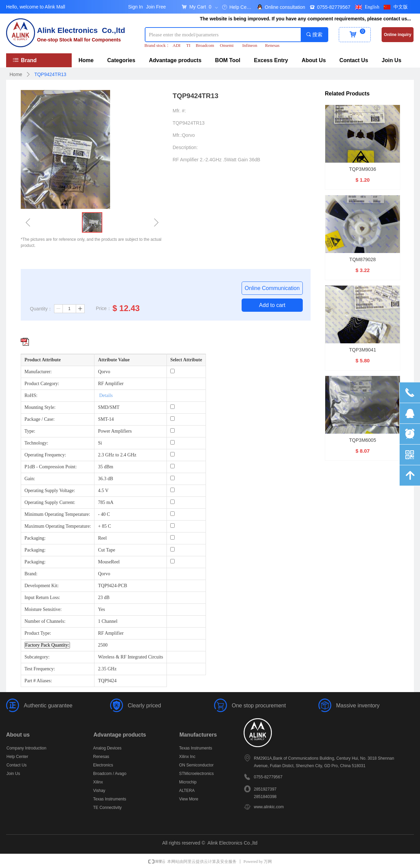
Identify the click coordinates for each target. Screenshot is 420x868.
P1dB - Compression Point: (51, 467)
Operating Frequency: (45, 455)
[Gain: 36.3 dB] (172, 478)
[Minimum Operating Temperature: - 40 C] (172, 514)
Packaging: (35, 538)
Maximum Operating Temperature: (58, 526)
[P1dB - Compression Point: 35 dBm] (172, 466)
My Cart (198, 7)
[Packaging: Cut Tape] (172, 549)
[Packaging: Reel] (172, 537)
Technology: (36, 443)
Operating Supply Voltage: (50, 491)
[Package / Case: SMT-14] (172, 419)
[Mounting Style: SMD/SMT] (172, 407)
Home (16, 74)
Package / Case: (40, 419)
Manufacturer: (38, 372)
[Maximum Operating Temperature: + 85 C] (172, 526)
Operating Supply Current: (50, 502)
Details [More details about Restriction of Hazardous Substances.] (106, 395)
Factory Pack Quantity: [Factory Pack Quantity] (47, 645)
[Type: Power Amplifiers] (172, 430)
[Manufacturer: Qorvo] (172, 371)
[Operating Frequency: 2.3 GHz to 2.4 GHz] (172, 454)
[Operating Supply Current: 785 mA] (172, 502)
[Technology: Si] (172, 442)
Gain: (30, 479)
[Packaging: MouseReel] (172, 561)
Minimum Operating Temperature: (57, 514)
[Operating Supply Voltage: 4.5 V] (172, 490)
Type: (30, 431)
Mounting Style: (40, 407)
